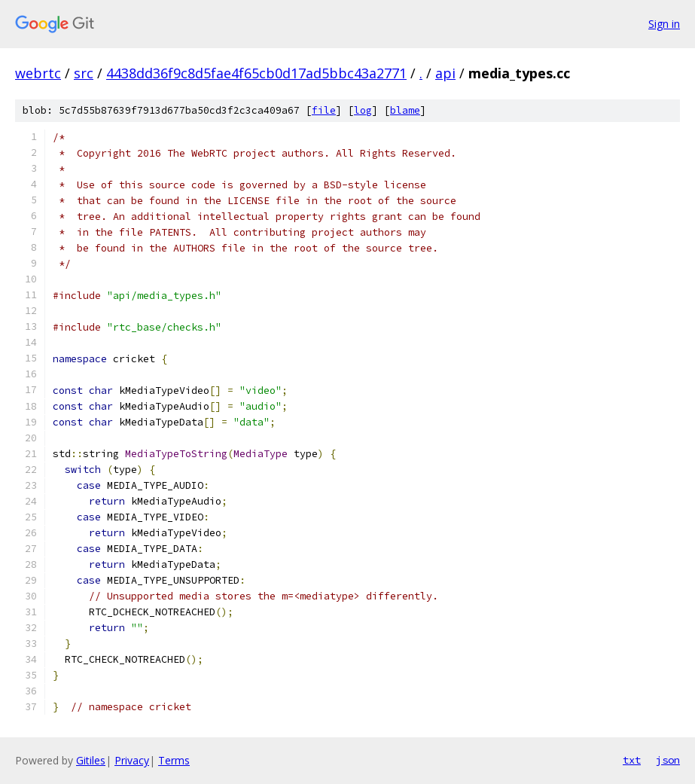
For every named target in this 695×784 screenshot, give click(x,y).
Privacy (132, 760)
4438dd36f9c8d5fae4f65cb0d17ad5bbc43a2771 (256, 73)
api (445, 73)
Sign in (664, 24)
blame (405, 110)
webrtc (38, 73)
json (668, 760)
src (84, 73)
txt (632, 760)
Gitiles (91, 760)
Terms (174, 760)
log (363, 110)
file (324, 110)
